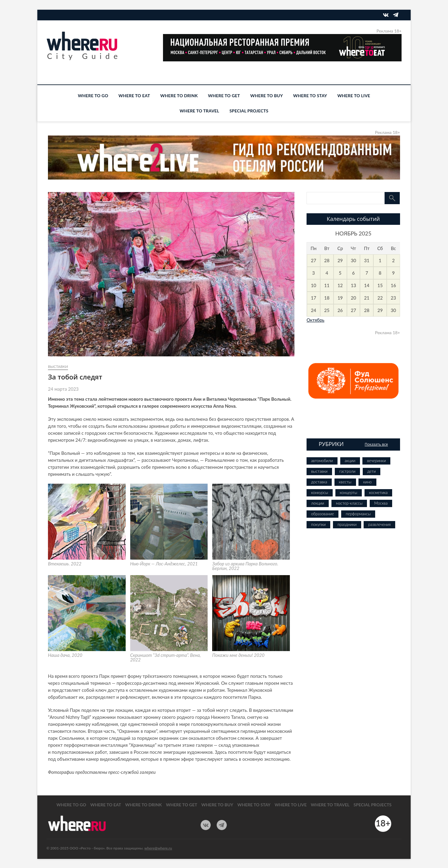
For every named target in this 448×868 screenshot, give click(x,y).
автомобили (322, 461)
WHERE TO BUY (267, 96)
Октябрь (316, 320)
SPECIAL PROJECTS (249, 111)
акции (350, 461)
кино (367, 482)
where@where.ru (158, 848)
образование (322, 514)
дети (372, 471)
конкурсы (320, 492)
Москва (381, 503)
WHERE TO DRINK (179, 96)
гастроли (347, 471)
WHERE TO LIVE (354, 96)
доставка (319, 482)
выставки (58, 367)
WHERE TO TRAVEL (199, 111)
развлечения (379, 524)
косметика (378, 492)
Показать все (376, 444)
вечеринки (376, 461)
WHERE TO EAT (134, 96)
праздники (347, 524)
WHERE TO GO (93, 96)
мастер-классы (349, 503)
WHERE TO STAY (310, 96)
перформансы (358, 514)
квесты (345, 482)
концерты (349, 492)
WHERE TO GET (224, 96)
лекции (318, 503)
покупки (318, 524)
